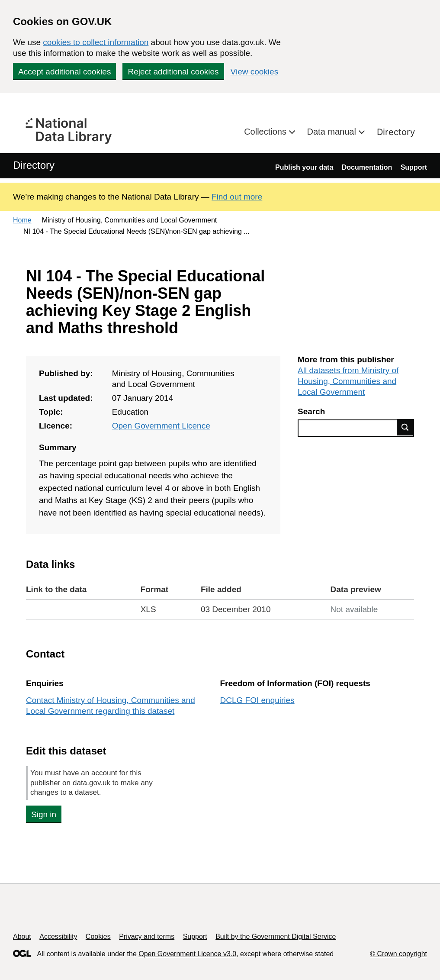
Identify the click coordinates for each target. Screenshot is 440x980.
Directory (396, 132)
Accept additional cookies (64, 72)
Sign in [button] (44, 814)
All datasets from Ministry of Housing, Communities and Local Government (348, 381)
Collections (266, 132)
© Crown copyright (398, 954)
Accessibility (58, 936)
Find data (405, 427)
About (22, 936)
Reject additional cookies (173, 72)
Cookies (98, 936)
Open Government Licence (161, 426)
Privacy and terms (147, 936)
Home (22, 220)
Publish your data (304, 167)
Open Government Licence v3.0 (187, 954)
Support (414, 167)
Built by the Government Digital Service (276, 936)
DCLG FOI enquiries (257, 700)
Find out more (237, 197)
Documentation (367, 167)
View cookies (255, 72)
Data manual (333, 132)
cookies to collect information (96, 42)
